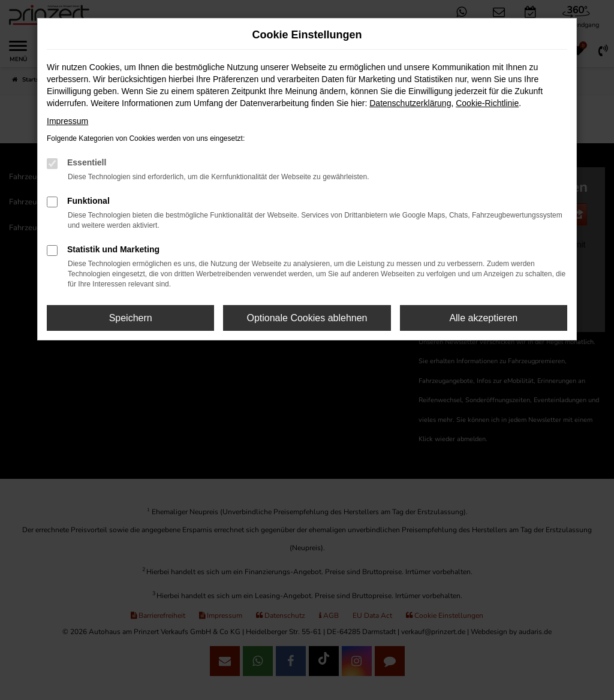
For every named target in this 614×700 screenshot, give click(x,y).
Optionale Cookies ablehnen (307, 318)
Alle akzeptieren (483, 318)
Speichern (131, 318)
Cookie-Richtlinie (487, 103)
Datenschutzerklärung (410, 103)
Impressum (67, 121)
